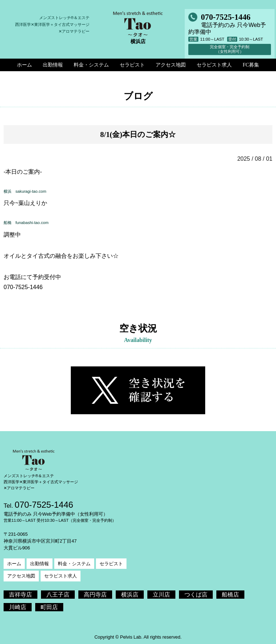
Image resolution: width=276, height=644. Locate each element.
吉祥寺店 (20, 595)
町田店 (49, 607)
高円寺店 (95, 595)
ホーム (14, 564)
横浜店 (130, 595)
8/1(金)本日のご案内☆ (138, 134)
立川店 (161, 595)
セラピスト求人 (61, 576)
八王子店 (58, 595)
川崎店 (18, 607)
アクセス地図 (21, 576)
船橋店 (230, 595)
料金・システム (74, 564)
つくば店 (196, 595)
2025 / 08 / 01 (255, 159)
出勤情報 (40, 564)
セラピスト (111, 564)
